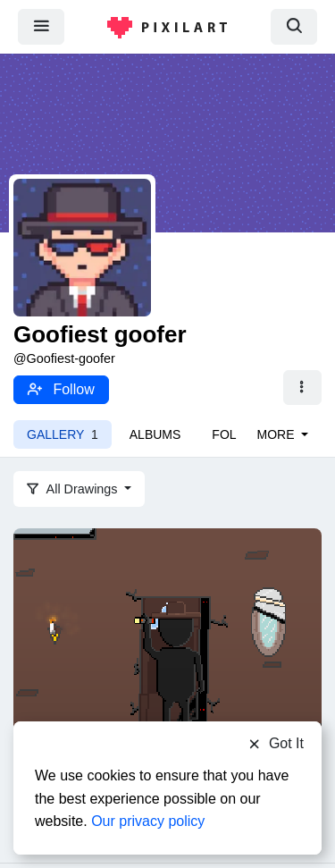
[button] (302, 388)
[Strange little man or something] (167, 679)
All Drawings (74, 489)
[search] (294, 26)
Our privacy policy (148, 821)
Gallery (63, 434)
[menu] (41, 26)
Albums (155, 434)
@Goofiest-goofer (64, 358)
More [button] (278, 434)
